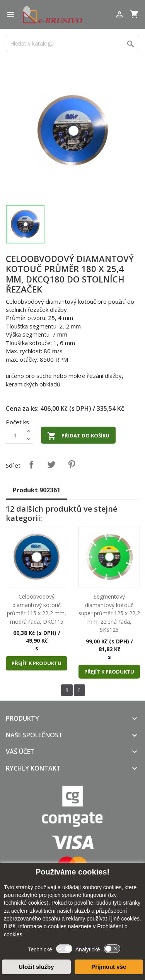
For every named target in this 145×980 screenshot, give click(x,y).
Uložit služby (36, 967)
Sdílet (31, 464)
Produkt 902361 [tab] (37, 490)
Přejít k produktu (37, 663)
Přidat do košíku (78, 436)
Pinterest (72, 464)
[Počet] (15, 435)
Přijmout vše (109, 967)
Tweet (51, 464)
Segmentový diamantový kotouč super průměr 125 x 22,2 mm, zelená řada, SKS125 (109, 613)
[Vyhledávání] (72, 43)
